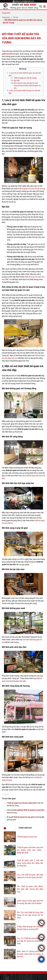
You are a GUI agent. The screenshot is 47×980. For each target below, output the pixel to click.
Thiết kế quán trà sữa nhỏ (27, 837)
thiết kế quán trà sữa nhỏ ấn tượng (31, 189)
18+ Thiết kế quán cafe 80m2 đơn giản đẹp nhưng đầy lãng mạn (30, 889)
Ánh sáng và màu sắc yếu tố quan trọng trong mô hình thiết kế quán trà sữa (27, 86)
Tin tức (15, 17)
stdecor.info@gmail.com (25, 1)
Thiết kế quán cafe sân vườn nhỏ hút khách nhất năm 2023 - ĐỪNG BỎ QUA (30, 850)
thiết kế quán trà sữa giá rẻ (25, 817)
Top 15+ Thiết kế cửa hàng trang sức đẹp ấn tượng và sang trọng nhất (30, 941)
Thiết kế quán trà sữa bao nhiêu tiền (22, 803)
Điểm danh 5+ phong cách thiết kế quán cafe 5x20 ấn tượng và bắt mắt (30, 954)
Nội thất (17, 80)
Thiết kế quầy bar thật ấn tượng (25, 78)
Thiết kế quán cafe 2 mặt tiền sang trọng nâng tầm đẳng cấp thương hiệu (30, 863)
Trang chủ (6, 17)
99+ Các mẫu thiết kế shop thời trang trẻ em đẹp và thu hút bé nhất (30, 915)
